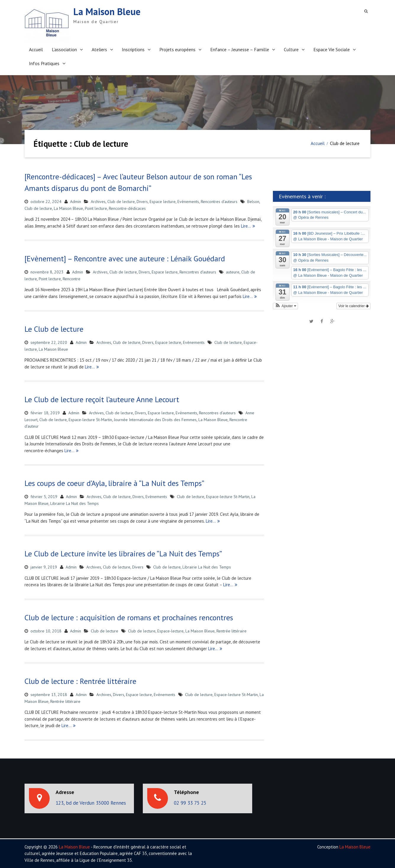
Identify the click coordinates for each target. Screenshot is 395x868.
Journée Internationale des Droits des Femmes (155, 420)
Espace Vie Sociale (332, 49)
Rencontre (72, 279)
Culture (291, 49)
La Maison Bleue (107, 12)
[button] (285, 306)
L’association (64, 49)
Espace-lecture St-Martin (90, 420)
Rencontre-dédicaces (127, 208)
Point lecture (96, 208)
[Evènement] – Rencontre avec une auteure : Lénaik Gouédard (125, 259)
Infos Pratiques (44, 63)
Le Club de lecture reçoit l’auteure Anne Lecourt (102, 399)
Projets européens (177, 49)
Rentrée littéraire (232, 631)
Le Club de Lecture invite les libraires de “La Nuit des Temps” (123, 554)
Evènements (188, 202)
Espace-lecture (170, 631)
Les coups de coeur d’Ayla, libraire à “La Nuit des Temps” (114, 483)
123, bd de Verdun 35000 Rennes (91, 803)
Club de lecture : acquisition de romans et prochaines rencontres (129, 617)
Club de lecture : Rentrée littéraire (80, 681)
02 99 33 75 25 (190, 803)
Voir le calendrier (353, 306)
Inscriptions (133, 49)
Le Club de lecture (54, 329)
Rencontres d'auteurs (219, 202)
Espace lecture (163, 202)
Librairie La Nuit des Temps (75, 503)
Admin (76, 202)
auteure (233, 272)
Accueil (36, 49)
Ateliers (99, 49)
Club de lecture (121, 202)
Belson (253, 202)
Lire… (246, 226)
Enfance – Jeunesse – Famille (240, 49)
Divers (142, 202)
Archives (98, 202)
